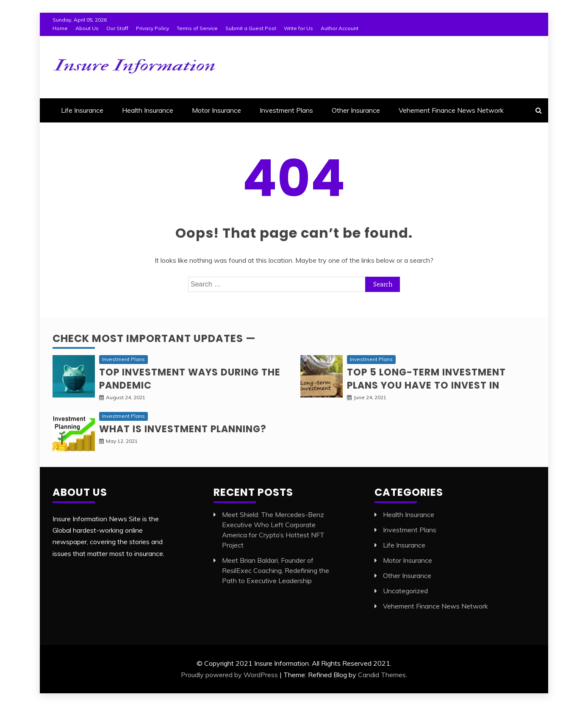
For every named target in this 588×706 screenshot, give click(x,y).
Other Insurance (356, 110)
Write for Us (298, 28)
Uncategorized (405, 591)
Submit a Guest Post (251, 28)
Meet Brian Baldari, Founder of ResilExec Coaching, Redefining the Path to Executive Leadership (276, 570)
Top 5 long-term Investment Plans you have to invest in (426, 379)
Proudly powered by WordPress (229, 675)
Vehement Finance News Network (451, 110)
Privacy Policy (153, 28)
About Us (87, 28)
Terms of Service (197, 28)
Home (60, 28)
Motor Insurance (216, 110)
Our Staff (117, 28)
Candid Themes (382, 675)
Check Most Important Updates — (154, 338)
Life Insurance (82, 110)
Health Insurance (148, 110)
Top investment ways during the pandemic (190, 379)
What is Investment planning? (183, 429)
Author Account (340, 28)
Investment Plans (286, 110)
